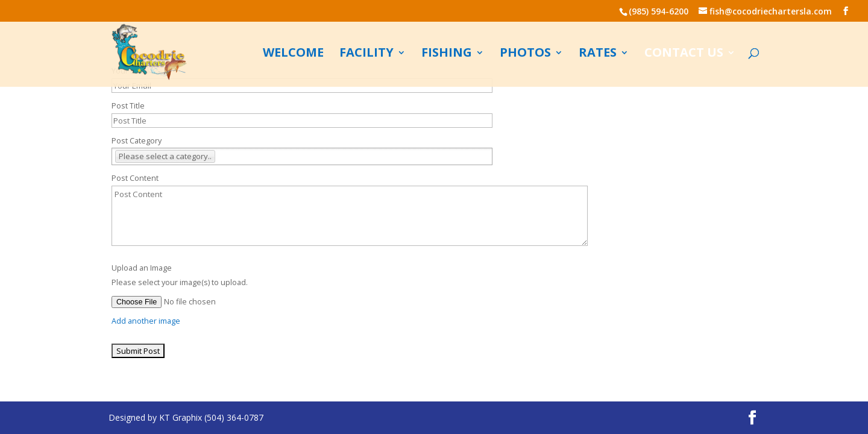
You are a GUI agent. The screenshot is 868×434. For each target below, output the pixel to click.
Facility (366, 54)
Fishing (447, 54)
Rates (598, 54)
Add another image (146, 321)
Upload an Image (142, 268)
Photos (525, 54)
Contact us (684, 54)
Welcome (293, 54)
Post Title (128, 106)
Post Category (137, 141)
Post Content (135, 178)
